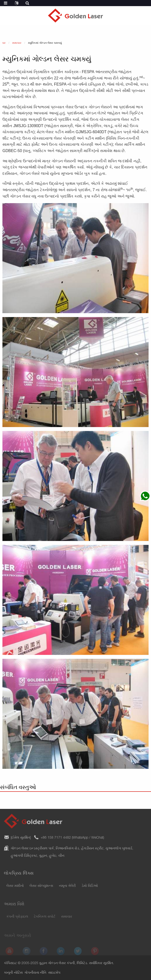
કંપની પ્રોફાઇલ (17, 919)
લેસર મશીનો (15, 889)
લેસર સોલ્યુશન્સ (41, 889)
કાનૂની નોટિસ (13, 973)
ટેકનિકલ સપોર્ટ (45, 919)
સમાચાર (67, 919)
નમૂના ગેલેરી (67, 889)
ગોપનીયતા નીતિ (35, 973)
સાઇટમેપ (54, 973)
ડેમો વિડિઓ (90, 889)
